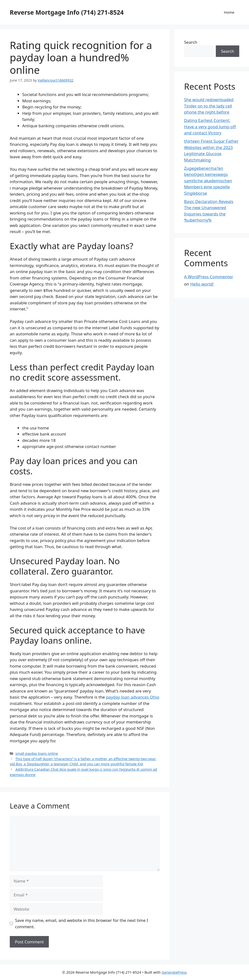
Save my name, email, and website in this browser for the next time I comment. (82, 923)
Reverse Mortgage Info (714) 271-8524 (67, 12)
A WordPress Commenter (209, 277)
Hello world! (202, 284)
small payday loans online (37, 753)
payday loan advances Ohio (133, 697)
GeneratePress (174, 972)
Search (191, 42)
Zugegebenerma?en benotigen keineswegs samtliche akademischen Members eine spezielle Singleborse (208, 181)
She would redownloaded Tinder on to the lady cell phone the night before (209, 106)
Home (229, 12)
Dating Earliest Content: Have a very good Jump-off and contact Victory (210, 127)
